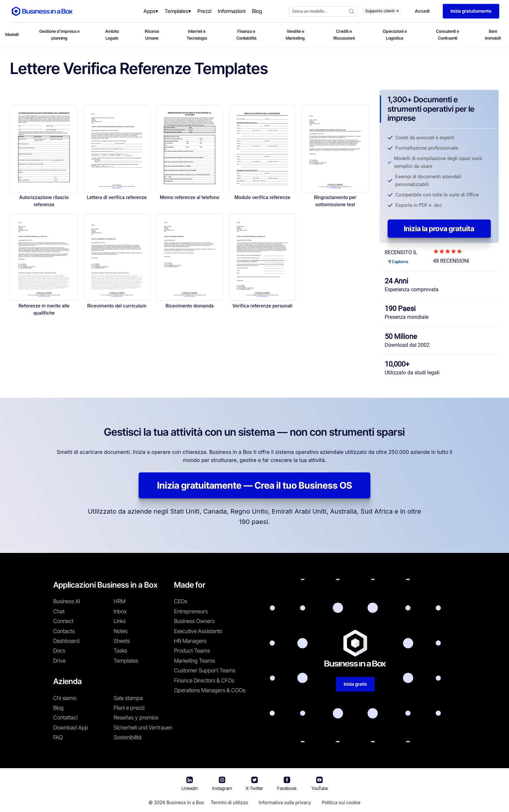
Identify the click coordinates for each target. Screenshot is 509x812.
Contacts (64, 631)
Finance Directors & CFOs (204, 681)
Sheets (122, 641)
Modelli (12, 34)
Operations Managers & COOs (210, 690)
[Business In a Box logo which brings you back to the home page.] (42, 11)
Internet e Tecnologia (197, 35)
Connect (63, 621)
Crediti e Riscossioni (344, 35)
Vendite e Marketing (295, 35)
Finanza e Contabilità (246, 35)
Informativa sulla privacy (285, 802)
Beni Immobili (493, 35)
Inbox (120, 611)
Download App (71, 728)
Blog (58, 708)
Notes (121, 631)
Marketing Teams (194, 661)
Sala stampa (128, 698)
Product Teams (192, 651)
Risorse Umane (152, 35)
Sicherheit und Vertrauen (143, 728)
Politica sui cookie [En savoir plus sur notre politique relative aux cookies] (341, 802)
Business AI (67, 601)
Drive (59, 661)
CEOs (181, 601)
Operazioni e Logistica (395, 35)
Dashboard (66, 641)
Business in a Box (185, 802)
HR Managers (190, 641)
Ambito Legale (112, 35)
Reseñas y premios (136, 718)
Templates (126, 661)
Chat (59, 611)
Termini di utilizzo (229, 802)
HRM (119, 601)
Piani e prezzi (129, 708)
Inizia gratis (355, 684)
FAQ (58, 737)
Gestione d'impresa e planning (59, 35)
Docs (59, 651)
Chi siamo (65, 698)
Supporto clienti (382, 11)
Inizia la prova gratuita (439, 229)
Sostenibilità (128, 737)
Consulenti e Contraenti (447, 35)
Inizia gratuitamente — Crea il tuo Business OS (255, 485)
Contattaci (65, 718)
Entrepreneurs (191, 611)
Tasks (120, 651)
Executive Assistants (198, 631)
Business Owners (194, 621)
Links (120, 621)
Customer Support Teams (205, 670)
